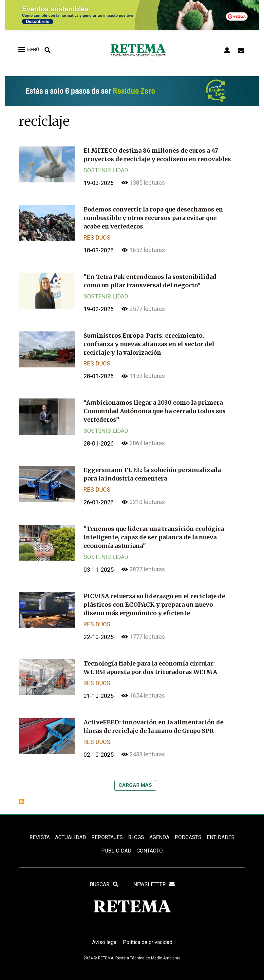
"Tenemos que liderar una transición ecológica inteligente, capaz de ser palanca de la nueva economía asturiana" (154, 532)
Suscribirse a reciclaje (22, 794)
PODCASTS (188, 829)
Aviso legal (105, 935)
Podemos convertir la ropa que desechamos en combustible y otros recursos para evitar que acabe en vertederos (153, 217)
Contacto (150, 843)
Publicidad (116, 843)
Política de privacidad (148, 935)
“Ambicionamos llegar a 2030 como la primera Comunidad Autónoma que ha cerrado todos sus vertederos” (155, 408)
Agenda (159, 829)
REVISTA (40, 829)
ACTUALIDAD (71, 829)
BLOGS (136, 829)
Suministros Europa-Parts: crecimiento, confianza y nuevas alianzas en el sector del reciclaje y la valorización (149, 341)
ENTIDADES (221, 829)
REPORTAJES (107, 829)
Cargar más (135, 777)
